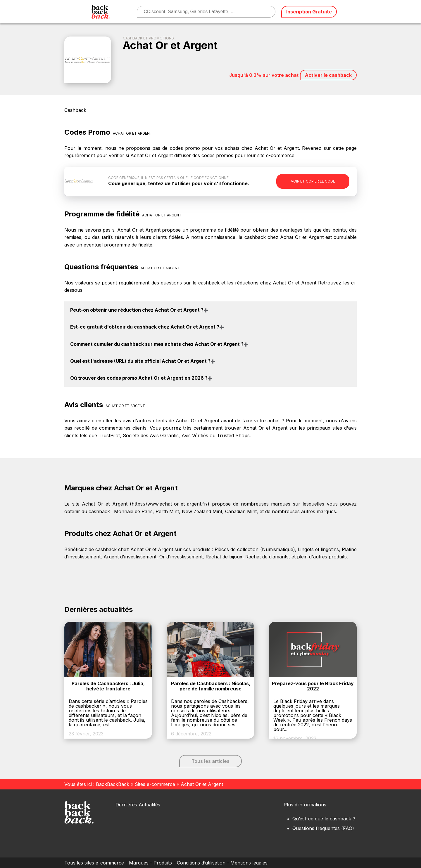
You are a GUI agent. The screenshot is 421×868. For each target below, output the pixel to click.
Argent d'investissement (130, 557)
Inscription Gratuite (309, 12)
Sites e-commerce (155, 784)
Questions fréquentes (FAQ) (323, 828)
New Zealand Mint (202, 511)
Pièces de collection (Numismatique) (255, 549)
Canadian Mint (241, 511)
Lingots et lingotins (318, 549)
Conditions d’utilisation (201, 863)
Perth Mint (167, 511)
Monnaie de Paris (133, 511)
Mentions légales (249, 863)
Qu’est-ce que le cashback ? (324, 819)
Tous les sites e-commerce (94, 863)
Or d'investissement (181, 557)
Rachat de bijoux (224, 557)
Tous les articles (210, 761)
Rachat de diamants (267, 557)
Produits (163, 863)
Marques (139, 863)
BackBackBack (113, 784)
